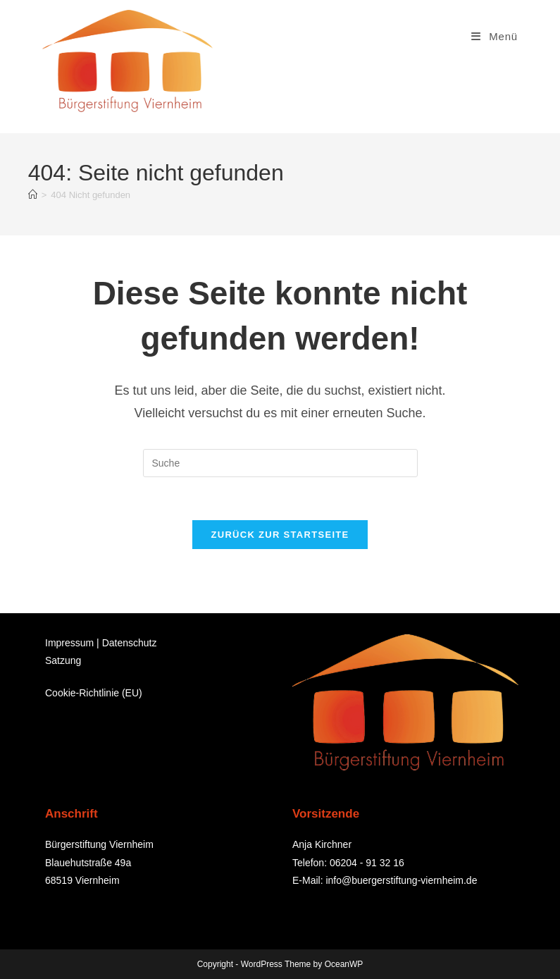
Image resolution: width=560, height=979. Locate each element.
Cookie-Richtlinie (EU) (94, 693)
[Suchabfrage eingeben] (280, 463)
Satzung (63, 660)
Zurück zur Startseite (280, 535)
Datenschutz (130, 643)
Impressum (69, 643)
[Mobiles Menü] (494, 36)
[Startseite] (33, 195)
